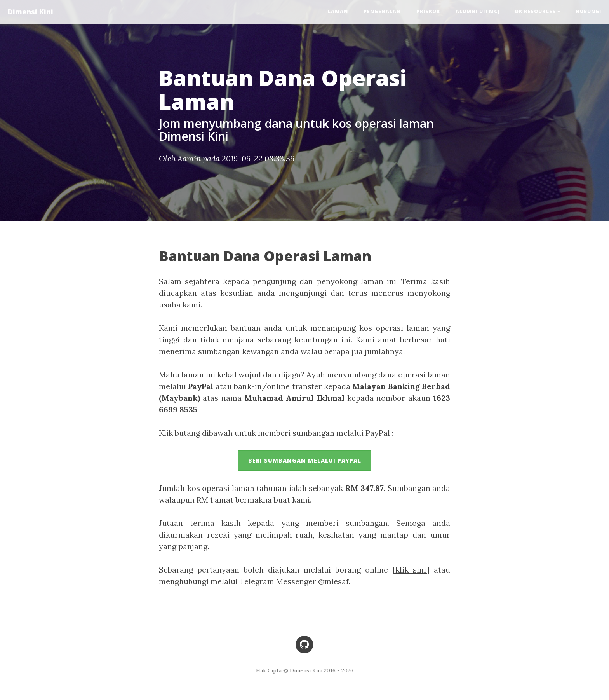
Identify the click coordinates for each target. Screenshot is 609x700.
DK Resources (538, 11)
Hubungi (589, 11)
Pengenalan (382, 11)
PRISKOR (428, 11)
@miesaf (333, 581)
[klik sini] (411, 570)
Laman (338, 11)
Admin (189, 158)
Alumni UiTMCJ (478, 11)
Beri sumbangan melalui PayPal (305, 460)
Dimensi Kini (30, 12)
